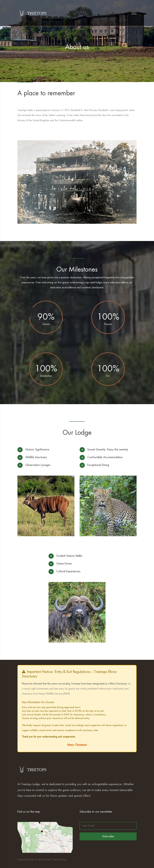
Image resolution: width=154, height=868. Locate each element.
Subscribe (108, 836)
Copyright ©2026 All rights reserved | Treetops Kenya (42, 860)
